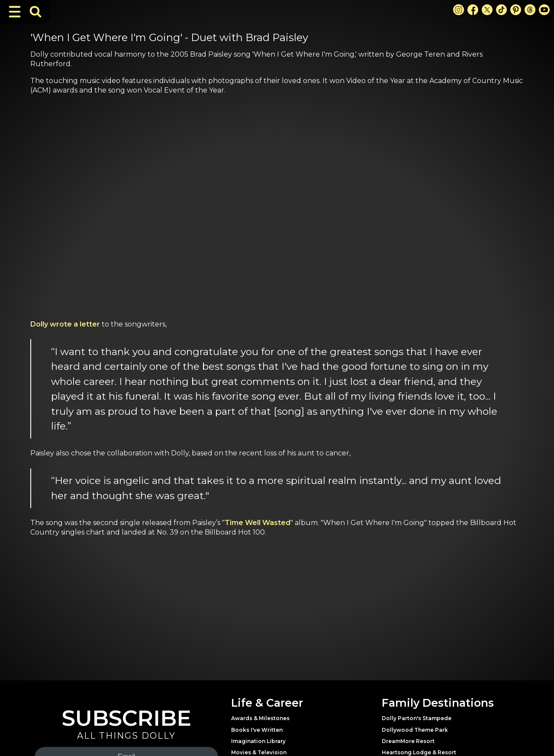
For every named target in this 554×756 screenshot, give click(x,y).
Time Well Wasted (258, 523)
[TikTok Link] (501, 10)
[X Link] (487, 10)
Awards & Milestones (260, 718)
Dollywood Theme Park (415, 730)
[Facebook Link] (473, 10)
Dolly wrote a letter (65, 324)
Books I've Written (257, 730)
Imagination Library (258, 741)
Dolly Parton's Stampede (417, 718)
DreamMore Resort (408, 741)
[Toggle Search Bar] (35, 12)
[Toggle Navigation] (15, 12)
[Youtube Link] (544, 10)
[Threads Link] (530, 10)
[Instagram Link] (459, 10)
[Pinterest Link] (516, 10)
